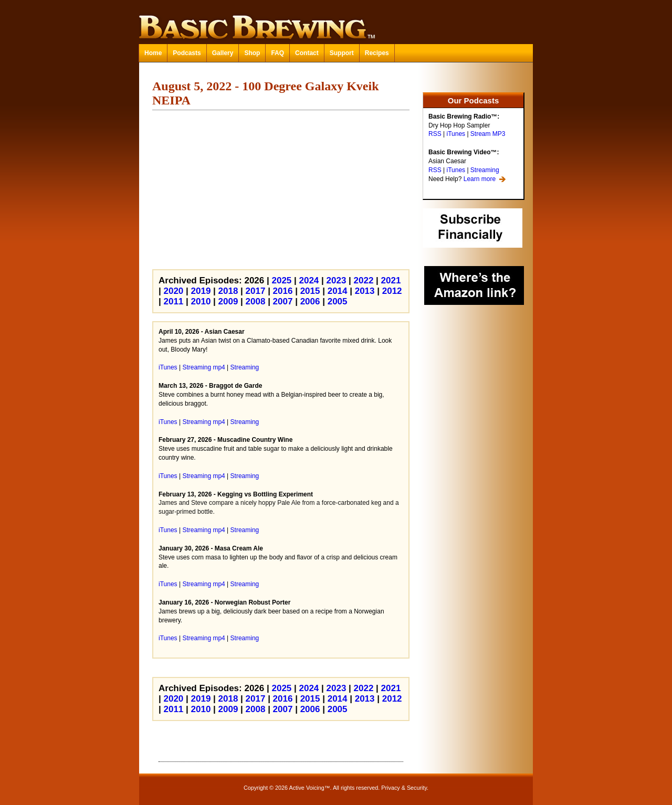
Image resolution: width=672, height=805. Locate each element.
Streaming (485, 170)
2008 (256, 301)
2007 (283, 301)
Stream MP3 (488, 134)
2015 (310, 291)
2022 (364, 280)
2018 (228, 291)
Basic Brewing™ (336, 21)
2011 (173, 301)
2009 (228, 301)
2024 (309, 280)
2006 (310, 301)
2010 (201, 301)
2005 (338, 301)
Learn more (480, 179)
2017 (256, 291)
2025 (281, 280)
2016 (283, 291)
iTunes (456, 134)
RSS (435, 134)
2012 (392, 291)
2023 (337, 280)
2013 (365, 291)
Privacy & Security (404, 788)
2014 (338, 291)
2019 (201, 291)
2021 (391, 280)
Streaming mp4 (203, 367)
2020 (173, 291)
